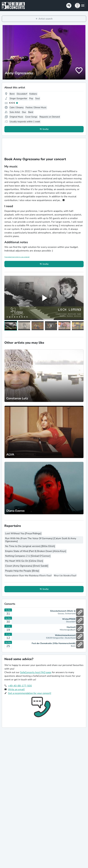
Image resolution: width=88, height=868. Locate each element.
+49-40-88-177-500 (20, 686)
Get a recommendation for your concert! (30, 693)
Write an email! (16, 689)
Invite (46, 129)
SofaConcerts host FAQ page (36, 672)
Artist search (46, 19)
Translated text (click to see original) (17, 257)
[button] (80, 6)
